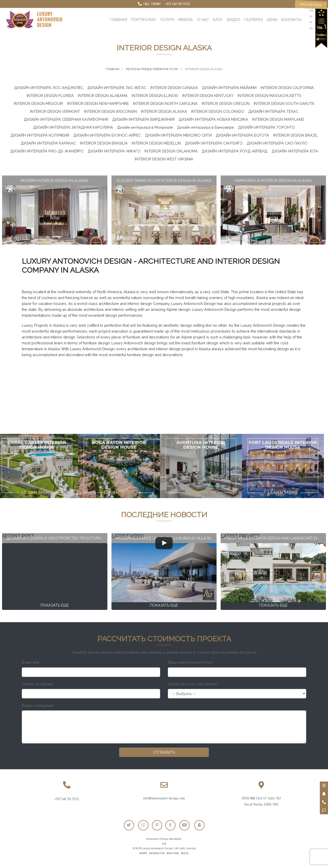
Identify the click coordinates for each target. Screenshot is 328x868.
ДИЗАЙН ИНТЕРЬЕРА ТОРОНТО (266, 127)
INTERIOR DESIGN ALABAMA (103, 96)
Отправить (164, 752)
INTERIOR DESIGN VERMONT (55, 111)
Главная (119, 20)
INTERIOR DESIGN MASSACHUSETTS (269, 96)
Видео (234, 20)
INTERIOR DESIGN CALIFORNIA (287, 88)
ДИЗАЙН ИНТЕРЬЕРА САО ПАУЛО (277, 143)
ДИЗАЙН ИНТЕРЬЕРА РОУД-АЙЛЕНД (235, 151)
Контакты (291, 20)
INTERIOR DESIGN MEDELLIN (156, 143)
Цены (272, 20)
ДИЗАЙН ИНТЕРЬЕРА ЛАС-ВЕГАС (117, 88)
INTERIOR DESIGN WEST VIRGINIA (164, 159)
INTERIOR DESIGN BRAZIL (295, 135)
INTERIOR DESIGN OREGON (226, 103)
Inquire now (311, 5)
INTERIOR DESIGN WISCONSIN (110, 111)
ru (311, 28)
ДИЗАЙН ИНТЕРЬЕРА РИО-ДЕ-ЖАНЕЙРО (47, 151)
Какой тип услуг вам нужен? (194, 684)
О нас (203, 20)
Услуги (167, 20)
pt (311, 22)
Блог (218, 20)
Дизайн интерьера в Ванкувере (206, 127)
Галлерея (254, 20)
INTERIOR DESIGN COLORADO (218, 111)
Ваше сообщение (39, 705)
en (311, 11)
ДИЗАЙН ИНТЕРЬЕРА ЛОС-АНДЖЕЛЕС (49, 88)
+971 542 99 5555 (67, 799)
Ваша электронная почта (191, 662)
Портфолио (144, 20)
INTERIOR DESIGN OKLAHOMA (171, 151)
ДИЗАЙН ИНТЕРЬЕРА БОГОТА (242, 135)
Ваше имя (32, 662)
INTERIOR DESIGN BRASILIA (104, 143)
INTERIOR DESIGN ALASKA (164, 111)
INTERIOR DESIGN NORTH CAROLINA (165, 103)
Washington (157, 853)
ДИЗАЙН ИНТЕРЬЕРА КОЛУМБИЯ (40, 135)
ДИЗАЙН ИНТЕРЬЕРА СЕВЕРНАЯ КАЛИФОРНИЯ (66, 119)
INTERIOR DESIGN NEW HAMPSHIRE (98, 103)
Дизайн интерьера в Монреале (145, 127)
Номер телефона (38, 684)
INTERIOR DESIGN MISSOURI (38, 103)
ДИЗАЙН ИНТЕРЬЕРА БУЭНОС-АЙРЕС (107, 135)
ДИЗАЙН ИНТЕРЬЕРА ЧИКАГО (114, 151)
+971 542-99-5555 (177, 4)
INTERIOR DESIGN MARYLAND (278, 119)
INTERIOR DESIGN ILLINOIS (155, 96)
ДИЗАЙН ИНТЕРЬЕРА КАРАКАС (48, 143)
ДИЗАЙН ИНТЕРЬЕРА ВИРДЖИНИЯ (143, 119)
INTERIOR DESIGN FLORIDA (50, 96)
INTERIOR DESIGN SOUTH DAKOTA (284, 103)
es (311, 17)
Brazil (185, 853)
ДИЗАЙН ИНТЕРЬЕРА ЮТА (295, 151)
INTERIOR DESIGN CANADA (174, 88)
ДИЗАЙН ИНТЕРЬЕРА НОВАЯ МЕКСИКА (213, 119)
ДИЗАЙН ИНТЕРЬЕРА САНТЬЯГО (214, 143)
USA (164, 844)
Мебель (186, 20)
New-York (173, 853)
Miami (143, 853)
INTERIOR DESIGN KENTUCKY (208, 96)
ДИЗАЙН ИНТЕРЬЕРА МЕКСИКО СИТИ (178, 135)
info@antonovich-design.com (164, 798)
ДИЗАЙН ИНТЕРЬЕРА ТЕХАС (273, 111)
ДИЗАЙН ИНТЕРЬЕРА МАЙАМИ (229, 88)
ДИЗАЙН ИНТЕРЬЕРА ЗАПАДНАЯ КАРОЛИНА (73, 127)
